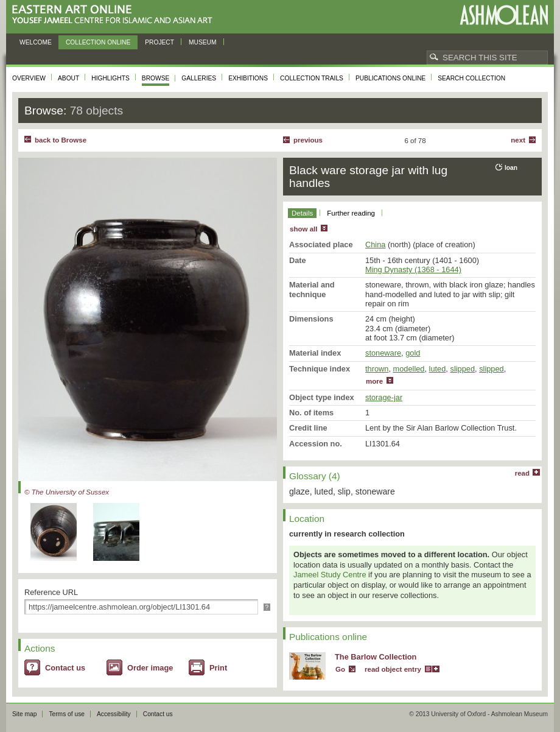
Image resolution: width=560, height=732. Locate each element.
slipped (462, 369)
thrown (377, 369)
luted (438, 369)
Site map (24, 714)
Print (218, 668)
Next (518, 140)
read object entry (393, 669)
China (375, 245)
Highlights (110, 78)
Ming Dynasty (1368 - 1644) (413, 269)
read (522, 473)
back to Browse (61, 140)
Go (340, 669)
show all (303, 229)
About (68, 78)
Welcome (36, 42)
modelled (409, 369)
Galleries (199, 78)
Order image (150, 668)
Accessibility (114, 714)
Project (159, 42)
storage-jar (384, 397)
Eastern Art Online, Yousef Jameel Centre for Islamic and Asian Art (115, 15)
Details (302, 213)
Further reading (351, 213)
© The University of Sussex (67, 492)
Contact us (65, 668)
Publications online (390, 78)
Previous (308, 140)
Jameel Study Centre (330, 575)
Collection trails (312, 78)
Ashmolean (504, 15)
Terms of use (67, 714)
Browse (156, 78)
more (374, 381)
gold (413, 353)
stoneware (383, 353)
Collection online (98, 42)
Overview (29, 78)
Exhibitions (248, 78)
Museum (203, 42)
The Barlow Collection (376, 657)
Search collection (471, 78)
